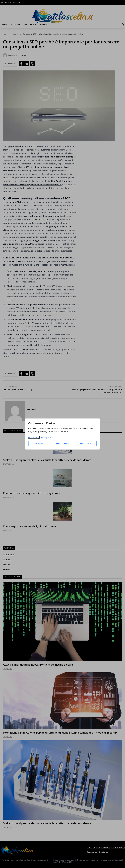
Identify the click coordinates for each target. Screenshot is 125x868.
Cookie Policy (34, 437)
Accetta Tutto (86, 444)
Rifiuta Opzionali (62, 444)
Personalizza (39, 444)
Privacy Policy (47, 437)
